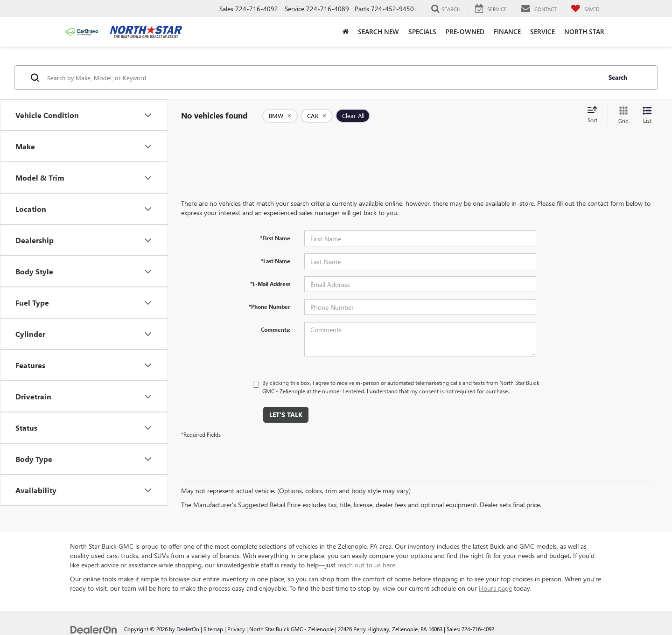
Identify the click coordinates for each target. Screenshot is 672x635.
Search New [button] (378, 31)
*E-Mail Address (270, 284)
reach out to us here (366, 565)
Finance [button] (507, 31)
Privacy (236, 629)
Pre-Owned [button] (465, 31)
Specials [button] (422, 31)
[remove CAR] (317, 116)
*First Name (275, 238)
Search (618, 77)
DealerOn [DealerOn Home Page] (188, 629)
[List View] (647, 115)
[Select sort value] (595, 115)
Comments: (276, 329)
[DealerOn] (94, 629)
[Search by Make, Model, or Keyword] (323, 77)
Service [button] (542, 31)
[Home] (346, 32)
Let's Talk (286, 415)
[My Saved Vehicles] (585, 9)
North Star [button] (584, 31)
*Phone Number (269, 307)
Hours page (495, 588)
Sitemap (213, 629)
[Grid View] (622, 115)
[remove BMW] (280, 116)
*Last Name (276, 261)
